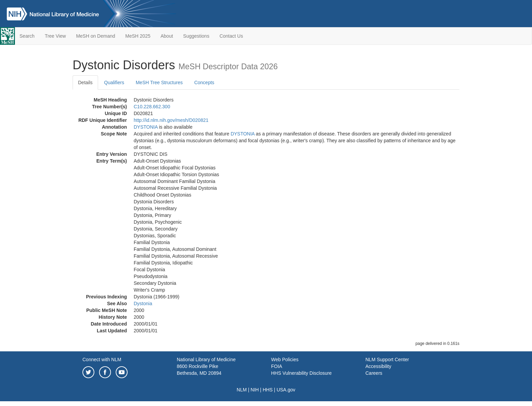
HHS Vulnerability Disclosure (301, 373)
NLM (242, 390)
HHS (268, 390)
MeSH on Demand (96, 36)
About (167, 36)
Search (27, 36)
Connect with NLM (102, 359)
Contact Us (231, 36)
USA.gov (286, 390)
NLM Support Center (387, 359)
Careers (374, 373)
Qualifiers (114, 82)
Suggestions (196, 36)
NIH (255, 390)
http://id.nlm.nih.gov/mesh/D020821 (171, 120)
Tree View (55, 36)
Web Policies (285, 359)
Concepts (204, 82)
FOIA (277, 366)
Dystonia (143, 303)
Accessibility (378, 366)
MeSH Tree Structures (159, 82)
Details (85, 82)
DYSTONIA (146, 127)
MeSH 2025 (138, 36)
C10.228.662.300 (152, 107)
